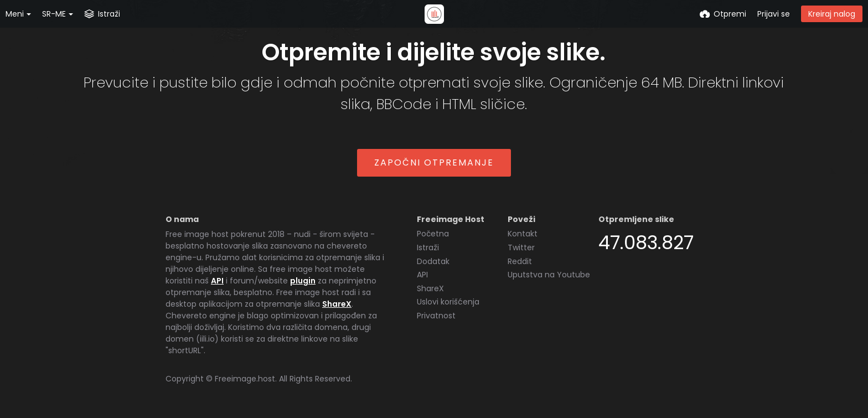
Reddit (520, 261)
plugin (303, 281)
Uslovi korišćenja (448, 302)
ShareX (337, 304)
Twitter (521, 247)
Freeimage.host (245, 379)
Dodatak (433, 261)
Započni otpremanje (434, 162)
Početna (433, 234)
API (217, 281)
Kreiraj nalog (832, 14)
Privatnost (436, 316)
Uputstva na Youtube (549, 275)
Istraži (428, 247)
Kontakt (523, 234)
